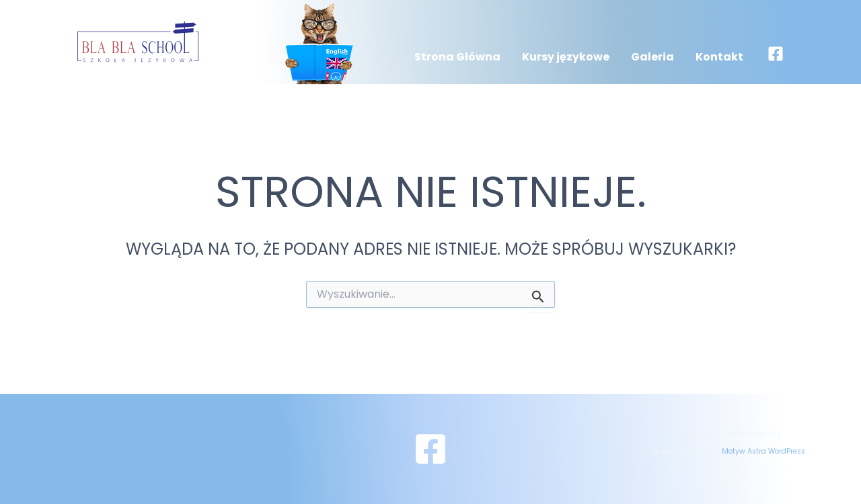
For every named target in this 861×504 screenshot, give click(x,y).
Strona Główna (457, 57)
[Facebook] (776, 54)
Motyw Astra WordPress (763, 451)
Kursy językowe (566, 57)
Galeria (652, 57)
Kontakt (719, 57)
